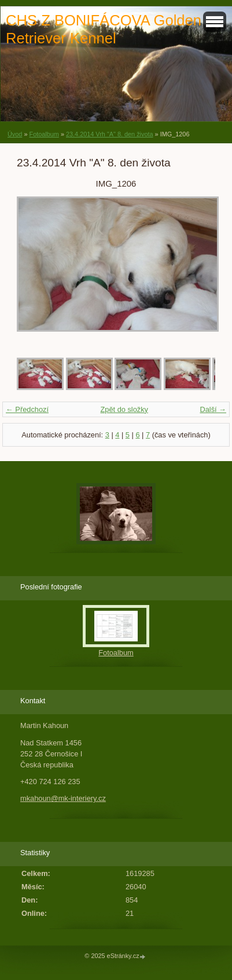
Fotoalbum (44, 134)
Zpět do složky (124, 409)
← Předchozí (27, 409)
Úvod (15, 134)
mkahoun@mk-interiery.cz (63, 798)
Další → (213, 409)
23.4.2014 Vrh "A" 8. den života (110, 134)
